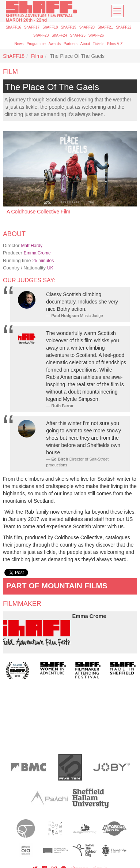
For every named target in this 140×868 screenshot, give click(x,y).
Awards (55, 44)
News (19, 44)
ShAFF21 (105, 27)
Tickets (99, 44)
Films (37, 56)
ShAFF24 (59, 35)
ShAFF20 (87, 27)
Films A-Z (115, 44)
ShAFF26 (96, 35)
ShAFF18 (50, 27)
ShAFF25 (78, 35)
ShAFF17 (32, 27)
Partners (71, 44)
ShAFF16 (14, 27)
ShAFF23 (41, 35)
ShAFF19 (68, 27)
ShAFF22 (124, 27)
